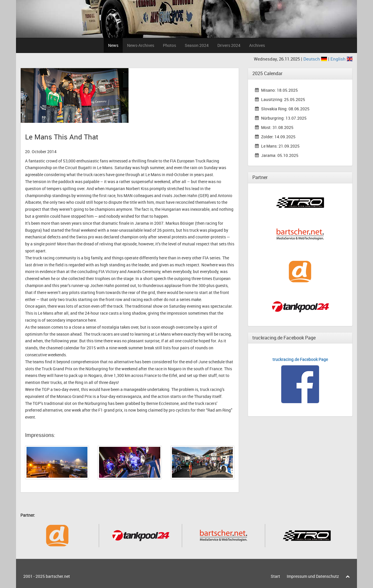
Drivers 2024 (229, 45)
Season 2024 (197, 45)
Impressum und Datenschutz (313, 576)
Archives (257, 45)
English (342, 59)
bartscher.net (58, 576)
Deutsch (316, 59)
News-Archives (141, 45)
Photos (169, 45)
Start (275, 576)
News (113, 45)
